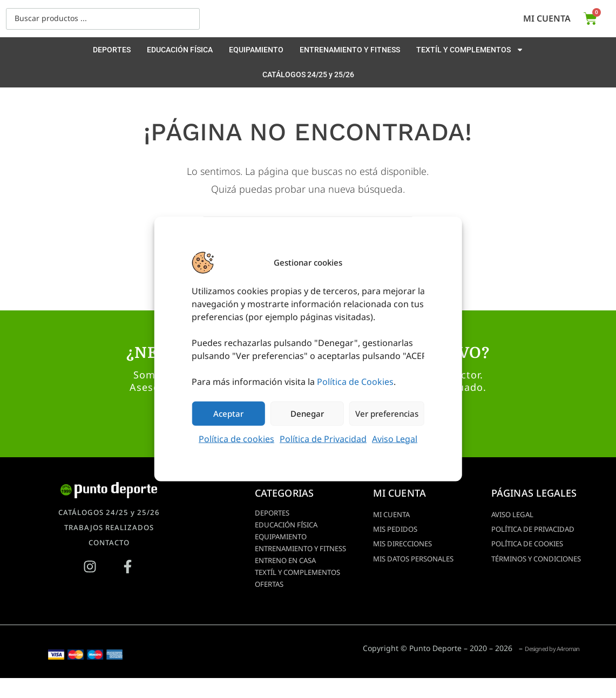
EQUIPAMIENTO (256, 50)
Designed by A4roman (540, 668)
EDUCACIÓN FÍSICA (180, 50)
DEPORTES (112, 50)
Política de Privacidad (323, 438)
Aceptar (228, 414)
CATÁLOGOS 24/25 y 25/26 (308, 74)
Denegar (307, 414)
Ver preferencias (387, 414)
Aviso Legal (395, 438)
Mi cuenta (547, 18)
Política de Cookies (355, 381)
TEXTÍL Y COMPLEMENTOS (470, 50)
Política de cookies (236, 438)
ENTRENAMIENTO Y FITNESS (350, 50)
